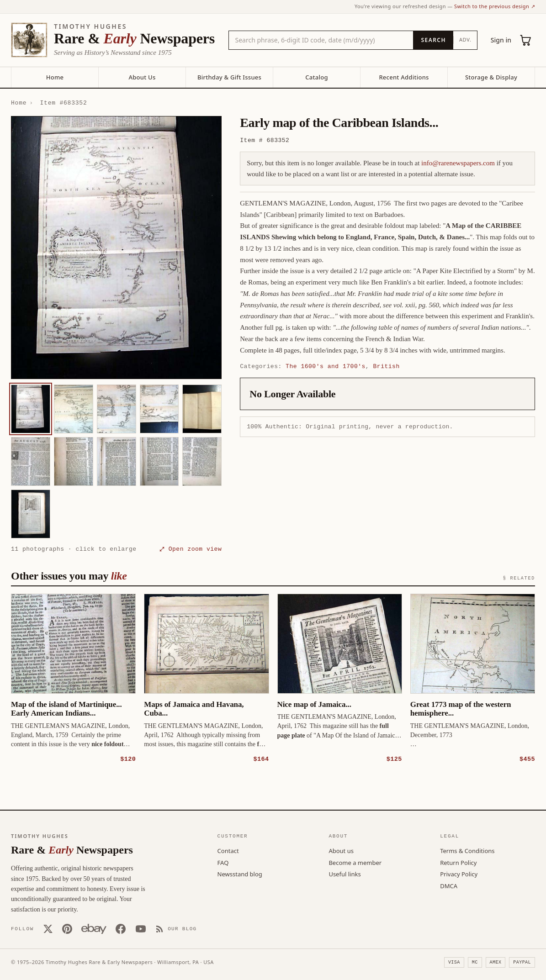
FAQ (223, 862)
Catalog (316, 77)
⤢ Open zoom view (191, 549)
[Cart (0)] (526, 40)
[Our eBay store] (94, 928)
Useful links (345, 874)
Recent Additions (404, 77)
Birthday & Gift (229, 77)
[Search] (433, 40)
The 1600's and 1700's (326, 366)
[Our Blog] (176, 928)
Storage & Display (491, 77)
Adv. (465, 40)
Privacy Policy (459, 874)
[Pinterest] (67, 928)
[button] (116, 248)
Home (55, 77)
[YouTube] (141, 928)
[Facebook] (121, 928)
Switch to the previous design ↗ (495, 6)
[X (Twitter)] (48, 928)
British (386, 366)
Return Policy (458, 862)
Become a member (355, 862)
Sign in (501, 40)
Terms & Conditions (467, 850)
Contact (228, 850)
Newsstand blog (240, 874)
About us (341, 850)
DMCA (449, 885)
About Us (142, 77)
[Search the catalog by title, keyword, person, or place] (321, 40)
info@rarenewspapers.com (458, 163)
